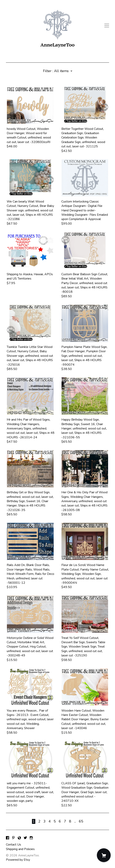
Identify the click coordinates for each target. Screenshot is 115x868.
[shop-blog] (19, 838)
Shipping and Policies (20, 849)
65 (81, 821)
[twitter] (25, 838)
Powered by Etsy (18, 860)
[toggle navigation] (107, 26)
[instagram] (31, 838)
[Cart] (104, 855)
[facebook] (7, 838)
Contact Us (14, 845)
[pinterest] (13, 838)
